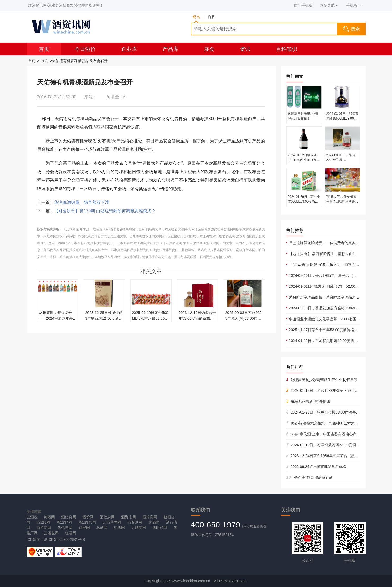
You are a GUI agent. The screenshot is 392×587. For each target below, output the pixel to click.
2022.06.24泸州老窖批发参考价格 (316, 467)
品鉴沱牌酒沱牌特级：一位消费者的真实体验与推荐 (332, 243)
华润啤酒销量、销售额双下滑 (82, 202)
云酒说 (32, 517)
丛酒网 (102, 528)
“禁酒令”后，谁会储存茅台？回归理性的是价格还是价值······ (342, 201)
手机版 (354, 5)
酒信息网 (69, 517)
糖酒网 (49, 517)
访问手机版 (303, 5)
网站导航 (329, 5)
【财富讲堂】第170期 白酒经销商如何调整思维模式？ (105, 211)
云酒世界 (51, 533)
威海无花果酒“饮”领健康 (308, 401)
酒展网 (84, 528)
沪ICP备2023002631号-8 (64, 540)
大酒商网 (139, 528)
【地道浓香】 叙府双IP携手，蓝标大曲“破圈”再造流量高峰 (337, 254)
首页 (44, 49)
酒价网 (88, 517)
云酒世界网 (112, 522)
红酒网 (119, 528)
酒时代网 (160, 528)
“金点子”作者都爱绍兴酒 (309, 478)
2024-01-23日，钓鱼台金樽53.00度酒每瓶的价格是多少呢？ (338, 412)
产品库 (170, 49)
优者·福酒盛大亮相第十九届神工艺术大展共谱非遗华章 (334, 423)
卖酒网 (154, 522)
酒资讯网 (129, 517)
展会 (209, 49)
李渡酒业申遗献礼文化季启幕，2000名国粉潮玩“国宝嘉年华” (339, 319)
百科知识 (287, 49)
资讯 (245, 49)
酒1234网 (64, 522)
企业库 (129, 49)
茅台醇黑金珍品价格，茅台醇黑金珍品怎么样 (326, 297)
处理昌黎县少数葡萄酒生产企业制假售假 (322, 380)
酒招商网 (150, 517)
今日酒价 (85, 49)
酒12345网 (87, 522)
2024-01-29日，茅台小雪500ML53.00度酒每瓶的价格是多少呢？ (304, 201)
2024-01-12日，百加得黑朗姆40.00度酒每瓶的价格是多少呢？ (340, 341)
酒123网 (43, 522)
